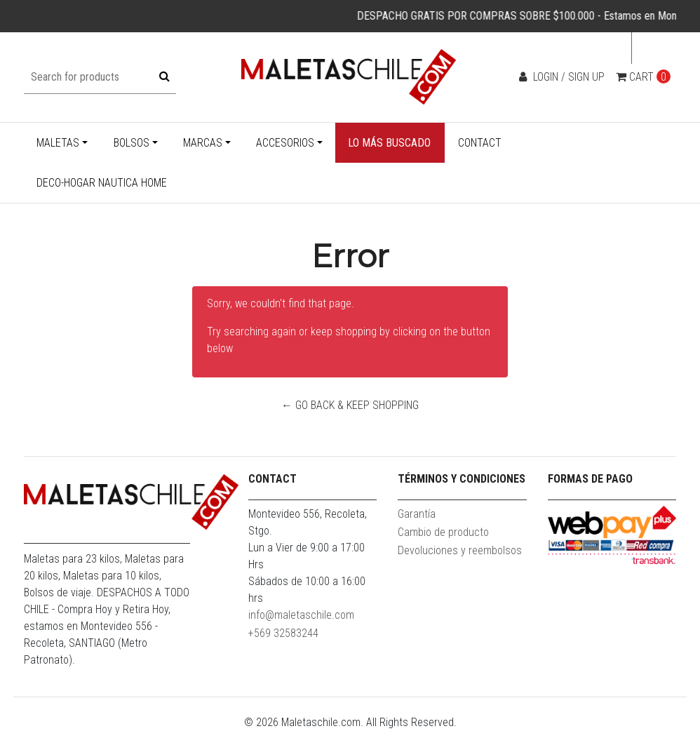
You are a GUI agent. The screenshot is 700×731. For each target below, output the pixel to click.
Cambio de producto (443, 532)
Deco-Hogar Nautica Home (102, 183)
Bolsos (132, 143)
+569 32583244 (283, 633)
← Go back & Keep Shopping (350, 405)
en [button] (650, 48)
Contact (480, 143)
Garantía (417, 514)
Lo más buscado (389, 143)
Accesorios (285, 143)
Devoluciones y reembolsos (460, 550)
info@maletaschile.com (301, 615)
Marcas (203, 143)
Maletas (58, 143)
